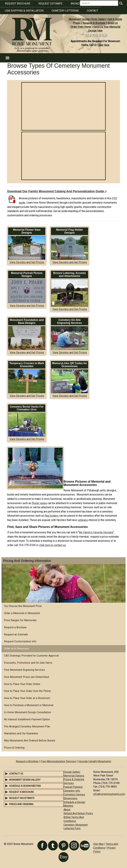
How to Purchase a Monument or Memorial (29, 705)
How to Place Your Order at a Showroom (27, 698)
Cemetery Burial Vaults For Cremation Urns (27, 408)
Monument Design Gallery (25, 780)
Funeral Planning (73, 787)
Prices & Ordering (14, 748)
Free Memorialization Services (58, 761)
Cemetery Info (72, 791)
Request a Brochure (15, 627)
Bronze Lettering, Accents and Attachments (70, 274)
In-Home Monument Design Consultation (27, 712)
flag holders (52, 516)
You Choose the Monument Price (23, 606)
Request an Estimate (16, 634)
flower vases (39, 503)
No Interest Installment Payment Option (27, 719)
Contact (93, 11)
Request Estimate (50, 4)
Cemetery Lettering (65, 11)
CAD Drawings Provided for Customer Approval (31, 656)
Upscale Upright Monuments (95, 761)
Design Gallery (72, 772)
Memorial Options (74, 776)
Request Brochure (18, 4)
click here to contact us (53, 545)
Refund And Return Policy (78, 813)
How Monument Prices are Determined (26, 677)
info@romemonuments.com (109, 794)
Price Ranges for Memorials (20, 620)
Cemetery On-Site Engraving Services (70, 321)
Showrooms (70, 798)
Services (69, 783)
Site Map (98, 844)
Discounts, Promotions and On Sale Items (28, 663)
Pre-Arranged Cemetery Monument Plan (27, 726)
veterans (83, 520)
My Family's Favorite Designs (96, 532)
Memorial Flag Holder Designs (70, 231)
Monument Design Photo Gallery (87, 19)
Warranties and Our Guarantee (21, 733)
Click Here (103, 45)
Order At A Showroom (16, 649)
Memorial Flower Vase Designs (27, 231)
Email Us (113, 23)
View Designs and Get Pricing (27, 262)
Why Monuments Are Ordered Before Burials (30, 741)
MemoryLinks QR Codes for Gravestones (70, 365)
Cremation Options (74, 795)
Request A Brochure (94, 23)
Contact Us (16, 774)
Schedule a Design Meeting (25, 786)
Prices (77, 23)
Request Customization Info (20, 641)
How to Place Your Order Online (22, 684)
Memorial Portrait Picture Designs (27, 274)
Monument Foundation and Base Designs (27, 321)
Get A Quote (115, 19)
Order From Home (81, 27)
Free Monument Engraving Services (24, 670)
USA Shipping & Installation (24, 11)
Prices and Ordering (21, 804)
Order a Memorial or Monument (22, 613)
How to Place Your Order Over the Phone (27, 691)
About (67, 810)
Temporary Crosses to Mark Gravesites (27, 365)
